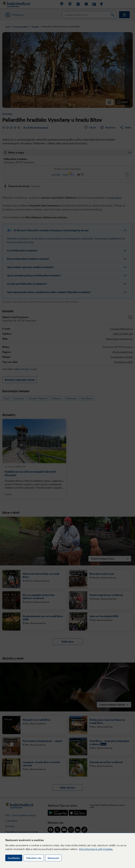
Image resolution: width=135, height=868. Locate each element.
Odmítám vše (34, 858)
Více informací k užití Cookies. (96, 849)
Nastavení (53, 858)
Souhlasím (14, 858)
